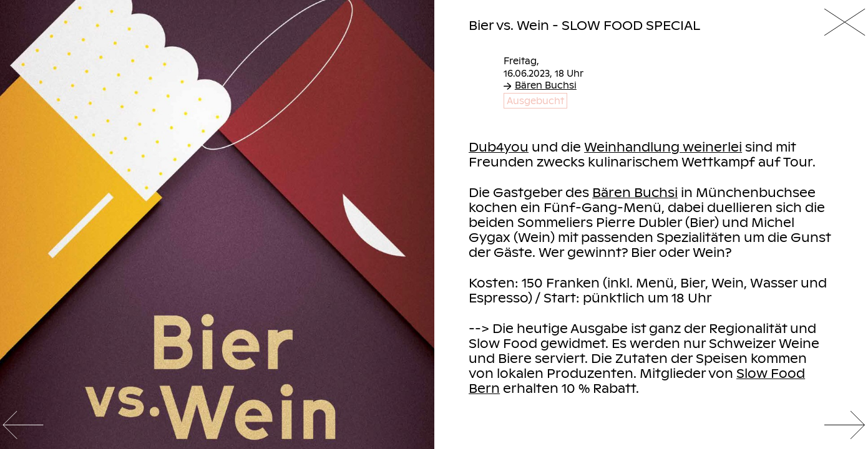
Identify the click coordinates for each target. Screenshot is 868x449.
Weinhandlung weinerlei (663, 147)
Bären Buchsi (540, 85)
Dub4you (499, 147)
